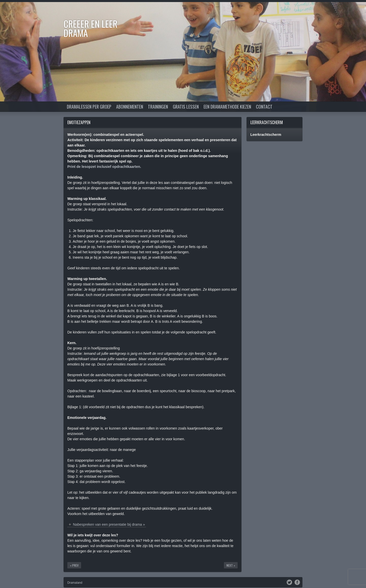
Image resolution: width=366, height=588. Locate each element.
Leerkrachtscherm (267, 122)
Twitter (289, 582)
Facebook (297, 582)
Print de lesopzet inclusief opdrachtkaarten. (104, 167)
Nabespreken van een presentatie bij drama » (109, 524)
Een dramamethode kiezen (227, 107)
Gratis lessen (186, 107)
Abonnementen (130, 107)
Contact (264, 107)
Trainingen (158, 107)
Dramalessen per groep (89, 107)
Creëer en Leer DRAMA (90, 28)
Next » (231, 565)
